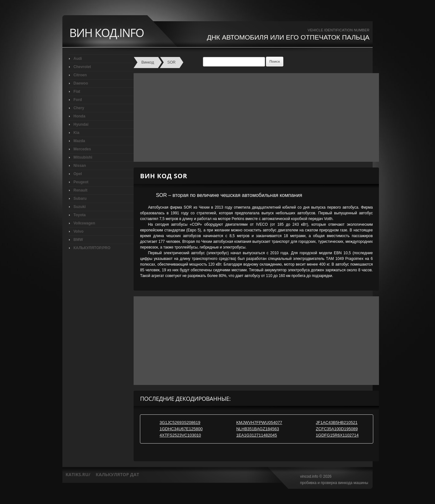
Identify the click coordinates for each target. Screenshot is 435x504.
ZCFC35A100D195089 (337, 429)
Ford (78, 100)
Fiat (77, 91)
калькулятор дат (117, 474)
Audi (78, 59)
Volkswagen (84, 223)
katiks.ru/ (78, 474)
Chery (79, 108)
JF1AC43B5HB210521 (337, 422)
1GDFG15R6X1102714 (337, 435)
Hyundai (81, 124)
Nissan (80, 166)
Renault (80, 190)
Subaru (80, 198)
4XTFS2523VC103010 (180, 435)
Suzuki (80, 207)
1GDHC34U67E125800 (181, 429)
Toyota (79, 215)
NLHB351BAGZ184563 (258, 429)
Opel (78, 174)
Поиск (275, 61)
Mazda (79, 141)
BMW (78, 240)
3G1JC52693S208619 (180, 422)
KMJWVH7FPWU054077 (259, 422)
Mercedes (82, 149)
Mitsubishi (83, 157)
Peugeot (81, 182)
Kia (76, 133)
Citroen (80, 75)
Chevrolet (82, 67)
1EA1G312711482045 (257, 435)
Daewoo (81, 83)
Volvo (79, 231)
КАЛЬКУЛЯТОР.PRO (92, 248)
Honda (79, 116)
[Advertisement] (255, 117)
